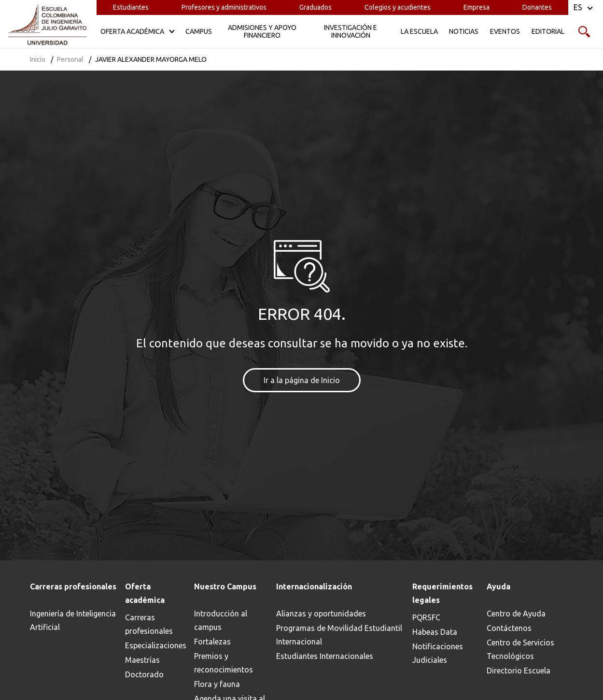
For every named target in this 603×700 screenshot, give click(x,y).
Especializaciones (156, 645)
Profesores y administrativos (224, 7)
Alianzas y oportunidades (321, 614)
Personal (70, 59)
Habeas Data (435, 632)
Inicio (38, 59)
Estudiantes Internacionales (325, 656)
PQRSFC (426, 617)
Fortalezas (212, 642)
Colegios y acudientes (398, 7)
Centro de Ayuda (516, 614)
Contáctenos (509, 628)
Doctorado (144, 674)
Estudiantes (131, 7)
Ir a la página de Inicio (302, 380)
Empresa (477, 7)
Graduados (316, 7)
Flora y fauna (217, 684)
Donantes (537, 7)
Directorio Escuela (519, 671)
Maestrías (142, 660)
